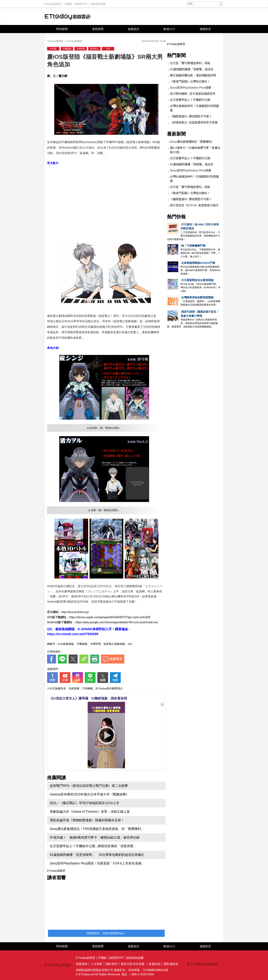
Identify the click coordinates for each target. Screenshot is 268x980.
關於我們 (112, 964)
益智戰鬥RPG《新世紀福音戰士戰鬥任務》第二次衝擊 (89, 786)
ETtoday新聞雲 (53, 3)
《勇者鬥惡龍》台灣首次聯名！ (190, 82)
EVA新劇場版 (66, 644)
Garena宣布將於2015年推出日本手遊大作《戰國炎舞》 (89, 794)
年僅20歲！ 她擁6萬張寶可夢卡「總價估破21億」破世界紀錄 (95, 837)
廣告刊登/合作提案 (133, 964)
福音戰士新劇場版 (114, 644)
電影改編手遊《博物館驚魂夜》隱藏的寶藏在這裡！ (87, 820)
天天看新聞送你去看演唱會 (197, 280)
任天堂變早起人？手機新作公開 (190, 100)
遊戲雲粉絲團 (98, 3)
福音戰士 (94, 49)
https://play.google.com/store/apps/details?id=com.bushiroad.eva (116, 622)
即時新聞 (62, 29)
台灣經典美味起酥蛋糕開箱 (197, 297)
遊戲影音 (205, 29)
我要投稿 (82, 964)
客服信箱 (155, 964)
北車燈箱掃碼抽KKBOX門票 (198, 263)
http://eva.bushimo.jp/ (75, 612)
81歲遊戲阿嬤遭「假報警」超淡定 (192, 69)
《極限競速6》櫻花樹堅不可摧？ (191, 116)
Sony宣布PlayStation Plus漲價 (190, 88)
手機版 (68, 3)
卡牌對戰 (81, 49)
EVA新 (53, 49)
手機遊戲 (67, 49)
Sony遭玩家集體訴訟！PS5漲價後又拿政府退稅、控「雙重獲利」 (97, 829)
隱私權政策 (171, 964)
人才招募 (96, 964)
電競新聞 (98, 29)
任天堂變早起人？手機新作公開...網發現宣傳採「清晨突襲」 (93, 846)
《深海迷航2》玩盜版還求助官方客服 (194, 122)
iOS (108, 49)
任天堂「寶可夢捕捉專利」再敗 (190, 63)
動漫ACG (169, 29)
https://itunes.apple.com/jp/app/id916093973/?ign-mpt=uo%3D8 (110, 617)
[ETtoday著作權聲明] (108, 688)
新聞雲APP (81, 3)
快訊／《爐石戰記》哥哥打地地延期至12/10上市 (85, 803)
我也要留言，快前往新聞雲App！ (106, 933)
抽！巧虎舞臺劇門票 (193, 246)
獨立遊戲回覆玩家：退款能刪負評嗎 (193, 75)
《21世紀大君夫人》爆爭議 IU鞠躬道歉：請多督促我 (88, 698)
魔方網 (63, 76)
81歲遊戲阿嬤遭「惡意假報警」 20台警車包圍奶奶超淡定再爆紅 (97, 855)
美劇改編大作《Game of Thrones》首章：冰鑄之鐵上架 (90, 812)
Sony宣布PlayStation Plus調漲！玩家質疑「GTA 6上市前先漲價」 (97, 863)
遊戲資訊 (133, 29)
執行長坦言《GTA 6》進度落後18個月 (194, 205)
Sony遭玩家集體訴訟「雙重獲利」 (192, 142)
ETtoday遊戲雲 (68, 16)
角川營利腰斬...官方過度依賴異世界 (193, 94)
